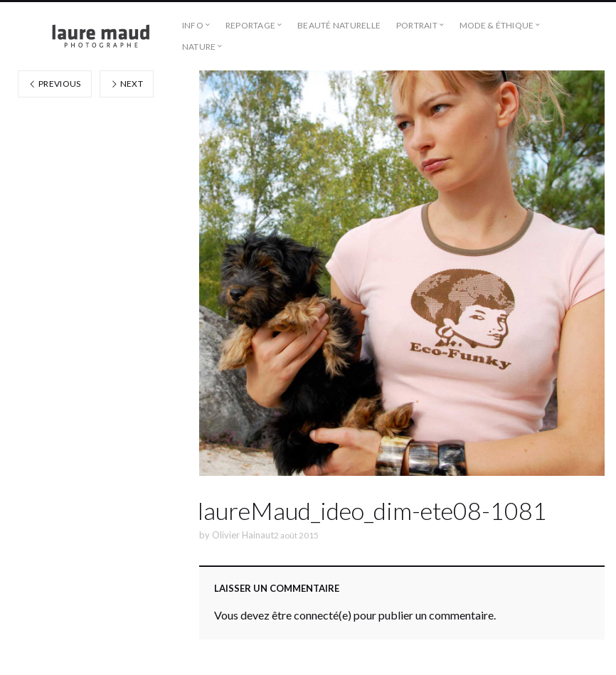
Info (193, 25)
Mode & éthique (496, 25)
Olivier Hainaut (243, 535)
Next (127, 84)
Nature (199, 47)
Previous (55, 84)
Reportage (250, 25)
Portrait (417, 25)
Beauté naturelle (339, 25)
